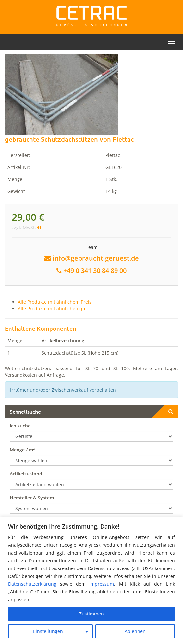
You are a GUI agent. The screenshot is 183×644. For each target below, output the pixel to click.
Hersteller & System (32, 498)
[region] (91, 580)
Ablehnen (135, 631)
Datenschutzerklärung (32, 584)
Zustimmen (91, 614)
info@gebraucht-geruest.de (96, 258)
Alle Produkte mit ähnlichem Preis (55, 302)
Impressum (102, 584)
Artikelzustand (26, 474)
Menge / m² (22, 450)
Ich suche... (22, 426)
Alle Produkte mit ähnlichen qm (52, 308)
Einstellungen (48, 631)
